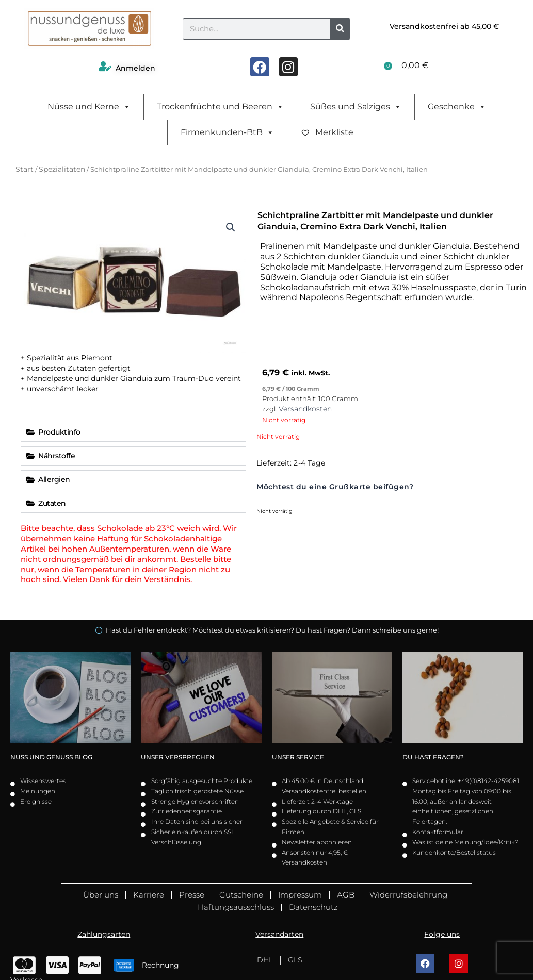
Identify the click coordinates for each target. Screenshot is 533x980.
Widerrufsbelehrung (408, 895)
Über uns (101, 895)
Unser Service (298, 757)
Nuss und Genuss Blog (51, 757)
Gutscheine (241, 895)
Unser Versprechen (178, 757)
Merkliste (327, 132)
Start (25, 169)
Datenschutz (313, 907)
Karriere (149, 895)
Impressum (300, 895)
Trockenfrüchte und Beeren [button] (220, 107)
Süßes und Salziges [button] (356, 107)
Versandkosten (305, 409)
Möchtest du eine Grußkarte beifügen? (335, 487)
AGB (346, 895)
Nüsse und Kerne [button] (89, 107)
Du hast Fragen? (433, 757)
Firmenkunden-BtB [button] (227, 132)
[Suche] (340, 29)
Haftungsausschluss (236, 907)
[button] (231, 227)
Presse (192, 895)
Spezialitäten (62, 169)
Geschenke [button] (457, 107)
